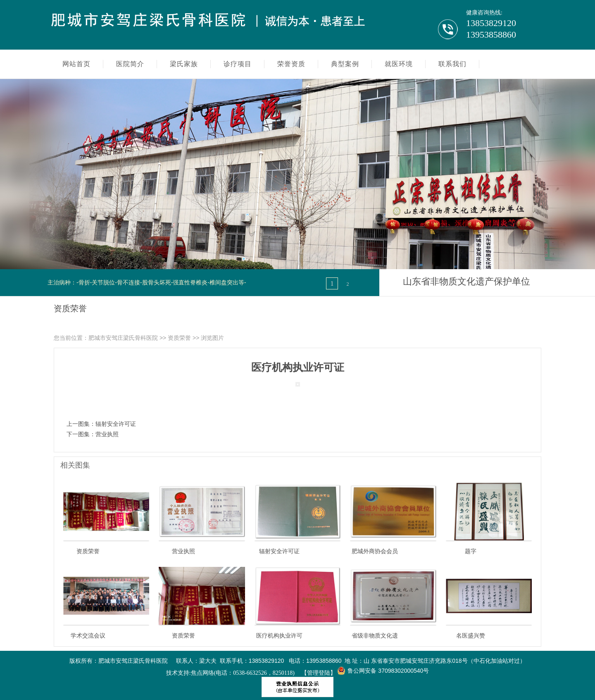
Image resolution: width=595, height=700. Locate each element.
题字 (471, 551)
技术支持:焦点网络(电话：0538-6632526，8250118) (230, 673)
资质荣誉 (179, 338)
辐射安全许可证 (116, 424)
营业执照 (107, 434)
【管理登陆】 (319, 673)
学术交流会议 (88, 635)
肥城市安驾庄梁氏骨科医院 (123, 338)
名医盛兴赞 (471, 635)
